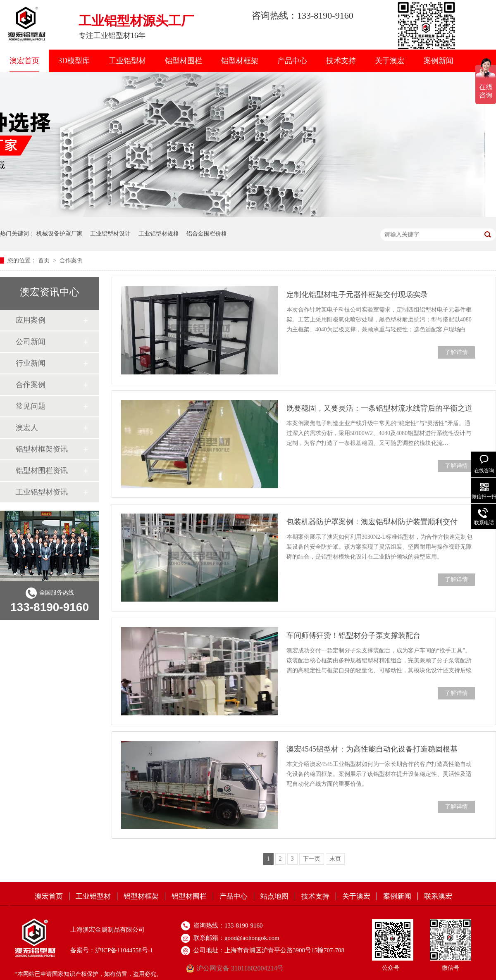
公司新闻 (31, 342)
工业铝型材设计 (110, 234)
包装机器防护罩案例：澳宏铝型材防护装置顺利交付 (372, 522)
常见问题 (31, 406)
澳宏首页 (24, 61)
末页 (335, 859)
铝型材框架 (240, 61)
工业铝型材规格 (159, 234)
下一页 (312, 859)
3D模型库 (74, 61)
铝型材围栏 (184, 61)
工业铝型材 (127, 61)
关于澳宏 (390, 61)
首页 (45, 260)
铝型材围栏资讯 (42, 471)
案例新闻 (439, 61)
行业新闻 (31, 363)
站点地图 (274, 896)
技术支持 (341, 61)
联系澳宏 (438, 896)
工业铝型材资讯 (42, 492)
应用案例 (31, 320)
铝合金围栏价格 (207, 234)
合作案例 (71, 260)
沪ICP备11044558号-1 (124, 950)
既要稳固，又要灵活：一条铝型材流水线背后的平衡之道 (379, 408)
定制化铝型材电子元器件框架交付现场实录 (357, 295)
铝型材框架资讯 (42, 449)
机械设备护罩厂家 (60, 234)
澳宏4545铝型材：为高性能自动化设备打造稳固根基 (372, 749)
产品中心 (292, 61)
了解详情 (456, 352)
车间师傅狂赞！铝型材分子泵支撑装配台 (353, 635)
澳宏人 (27, 428)
